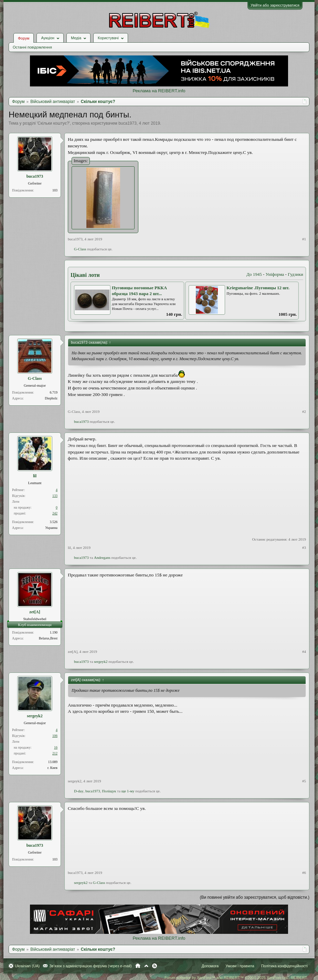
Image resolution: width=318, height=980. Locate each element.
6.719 (54, 392)
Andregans (102, 557)
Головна (138, 966)
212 (55, 753)
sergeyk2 (101, 661)
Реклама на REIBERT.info (159, 91)
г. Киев (52, 768)
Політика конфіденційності (284, 966)
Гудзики (295, 274)
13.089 (53, 762)
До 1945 (254, 274)
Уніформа (275, 274)
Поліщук (109, 791)
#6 (304, 873)
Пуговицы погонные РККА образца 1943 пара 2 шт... (139, 291)
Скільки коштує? (53, 123)
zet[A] (35, 612)
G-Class (80, 249)
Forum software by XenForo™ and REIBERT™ (236, 978)
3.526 (54, 522)
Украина (51, 528)
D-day (79, 791)
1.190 (54, 632)
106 (55, 736)
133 (55, 496)
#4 (304, 651)
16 (56, 747)
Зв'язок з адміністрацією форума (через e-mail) (91, 966)
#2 (304, 411)
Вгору (146, 966)
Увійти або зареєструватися (275, 5)
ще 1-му (128, 791)
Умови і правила (240, 966)
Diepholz (51, 398)
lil (35, 476)
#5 (304, 781)
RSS (155, 966)
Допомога (210, 966)
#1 (304, 239)
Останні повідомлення (32, 47)
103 (55, 190)
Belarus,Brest (48, 638)
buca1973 (128, 123)
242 (55, 513)
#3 (304, 548)
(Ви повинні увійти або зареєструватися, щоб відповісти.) (255, 897)
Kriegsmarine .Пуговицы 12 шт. (258, 288)
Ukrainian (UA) (27, 966)
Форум (24, 38)
